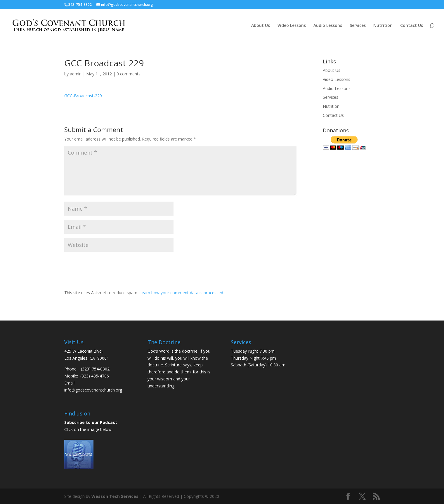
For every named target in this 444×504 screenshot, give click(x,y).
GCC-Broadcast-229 (83, 96)
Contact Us (412, 26)
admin (76, 74)
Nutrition (383, 26)
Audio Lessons (328, 26)
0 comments (129, 74)
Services (358, 26)
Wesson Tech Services (115, 496)
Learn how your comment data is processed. (182, 293)
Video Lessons (292, 26)
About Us (261, 26)
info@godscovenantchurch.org (93, 390)
